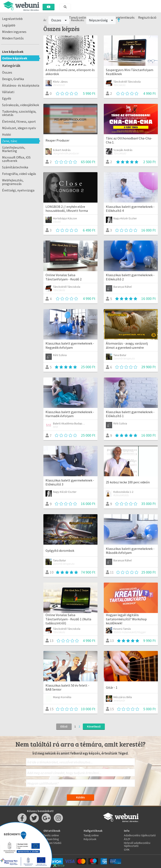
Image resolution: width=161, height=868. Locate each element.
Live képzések (13, 52)
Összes (7, 72)
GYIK (127, 850)
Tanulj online (91, 835)
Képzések (90, 839)
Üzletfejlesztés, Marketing (14, 149)
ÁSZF (127, 839)
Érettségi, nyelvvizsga (18, 190)
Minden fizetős (13, 38)
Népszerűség (101, 20)
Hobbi (6, 134)
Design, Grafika (13, 79)
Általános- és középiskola (21, 85)
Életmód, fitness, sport (19, 121)
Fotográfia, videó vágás (19, 174)
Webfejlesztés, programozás (13, 182)
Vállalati (8, 92)
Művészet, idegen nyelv (19, 128)
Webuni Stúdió (52, 843)
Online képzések (15, 58)
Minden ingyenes (14, 32)
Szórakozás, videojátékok (21, 105)
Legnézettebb (12, 19)
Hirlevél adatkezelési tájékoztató (137, 844)
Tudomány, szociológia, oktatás (19, 113)
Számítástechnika (15, 167)
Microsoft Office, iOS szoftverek (16, 159)
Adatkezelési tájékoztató (140, 835)
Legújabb (9, 25)
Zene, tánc (10, 141)
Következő (94, 726)
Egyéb (7, 98)
